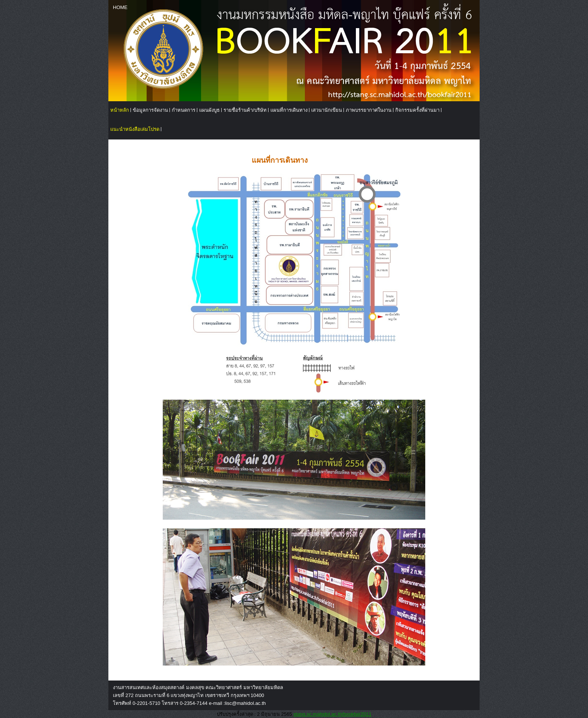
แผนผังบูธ (209, 110)
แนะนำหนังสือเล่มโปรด (135, 129)
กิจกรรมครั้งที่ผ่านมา (417, 110)
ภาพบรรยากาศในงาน (369, 110)
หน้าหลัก (120, 110)
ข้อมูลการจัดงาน (150, 110)
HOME (120, 7)
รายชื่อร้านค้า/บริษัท (245, 110)
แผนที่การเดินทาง (289, 110)
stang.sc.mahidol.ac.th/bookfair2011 (332, 714)
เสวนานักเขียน (327, 110)
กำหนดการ (184, 110)
